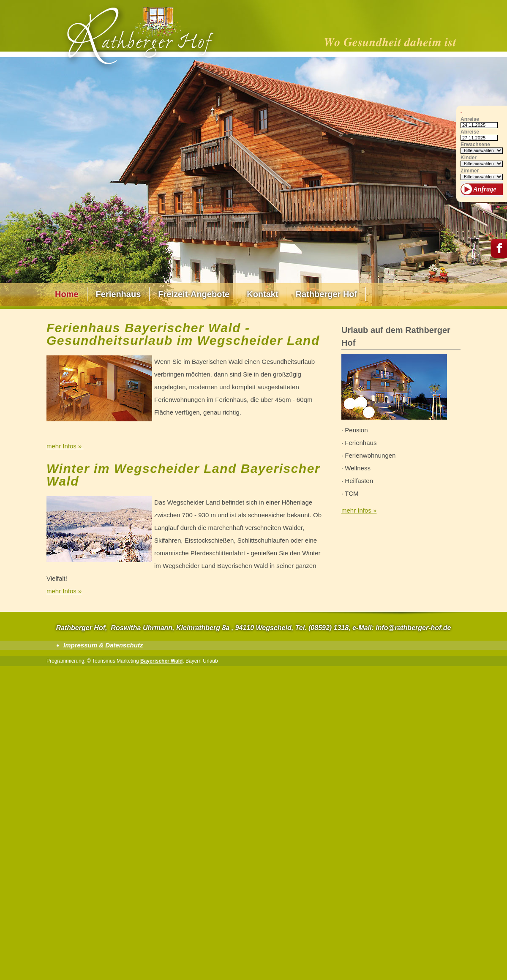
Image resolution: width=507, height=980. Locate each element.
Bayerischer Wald (161, 661)
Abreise (470, 132)
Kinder (469, 158)
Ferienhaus (119, 294)
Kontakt (262, 294)
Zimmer (470, 171)
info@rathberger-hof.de (413, 628)
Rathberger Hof (327, 294)
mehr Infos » (65, 446)
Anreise (470, 119)
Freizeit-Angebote (194, 294)
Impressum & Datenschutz (103, 645)
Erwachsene (475, 145)
